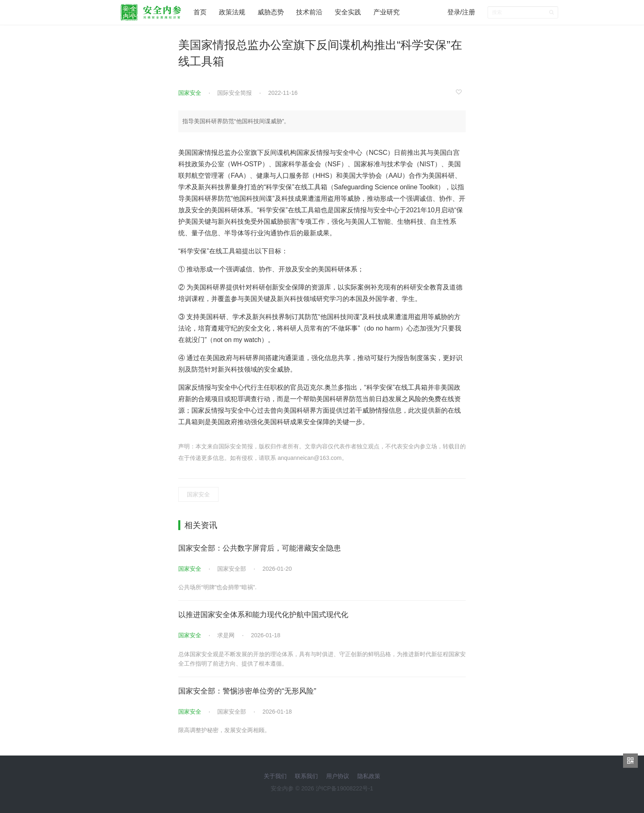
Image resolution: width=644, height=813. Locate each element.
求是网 (226, 635)
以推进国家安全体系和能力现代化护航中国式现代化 (263, 615)
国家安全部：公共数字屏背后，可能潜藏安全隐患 (260, 548)
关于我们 (275, 776)
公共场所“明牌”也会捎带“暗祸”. (217, 587)
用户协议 (338, 776)
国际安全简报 (235, 93)
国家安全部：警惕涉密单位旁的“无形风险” (247, 691)
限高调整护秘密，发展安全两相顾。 (224, 730)
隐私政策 (369, 776)
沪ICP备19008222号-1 (345, 788)
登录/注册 (461, 12)
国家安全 (190, 93)
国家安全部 (232, 569)
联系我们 (306, 776)
